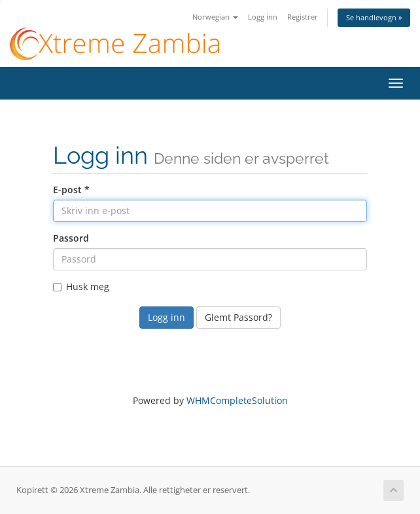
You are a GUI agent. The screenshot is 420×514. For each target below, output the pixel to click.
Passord (71, 238)
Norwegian (215, 17)
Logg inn (263, 17)
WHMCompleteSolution (237, 400)
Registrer (303, 17)
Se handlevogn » (374, 17)
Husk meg (81, 286)
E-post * (71, 190)
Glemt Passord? (238, 317)
